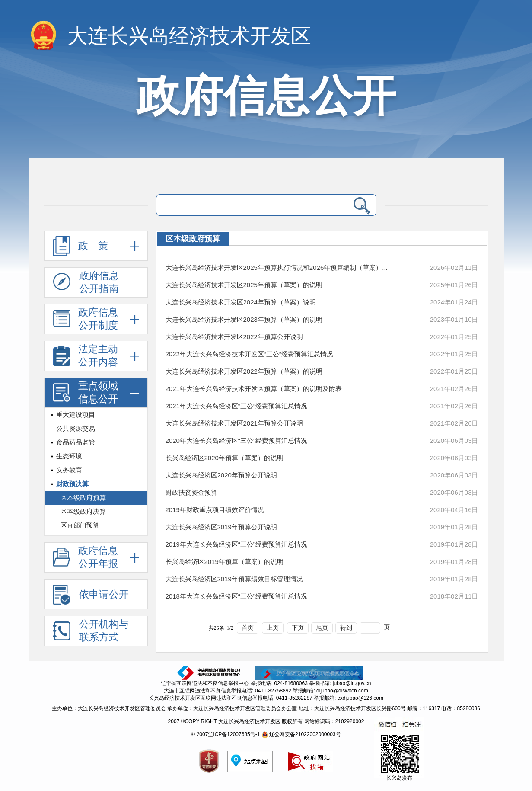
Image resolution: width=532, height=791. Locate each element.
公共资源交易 (76, 428)
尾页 (322, 628)
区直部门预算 (80, 525)
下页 (298, 628)
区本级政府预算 (83, 498)
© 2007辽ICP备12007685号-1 (225, 734)
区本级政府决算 (83, 511)
